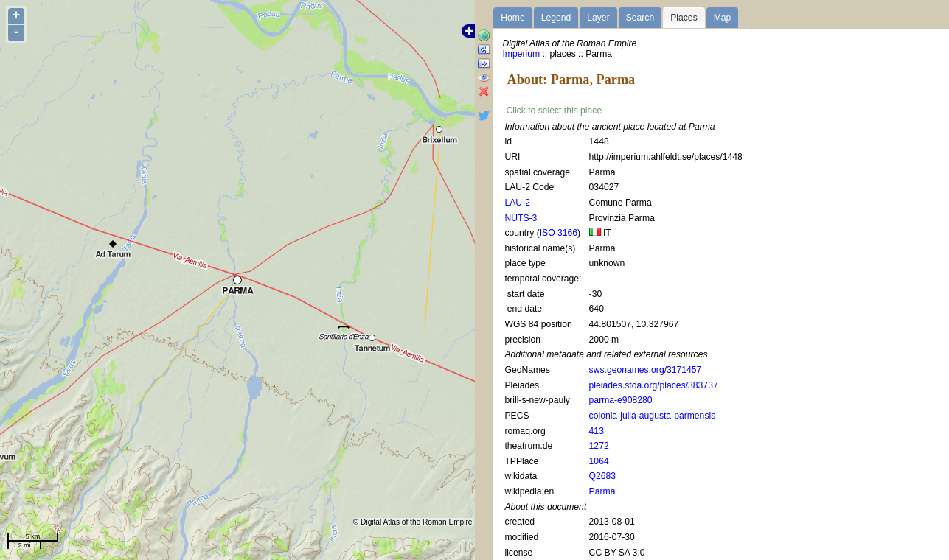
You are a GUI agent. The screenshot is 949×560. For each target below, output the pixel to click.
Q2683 (603, 476)
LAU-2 (517, 203)
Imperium (521, 54)
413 (597, 431)
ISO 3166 (559, 233)
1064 (599, 461)
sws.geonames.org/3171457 (646, 370)
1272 (599, 446)
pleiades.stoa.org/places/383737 (654, 385)
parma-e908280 (621, 400)
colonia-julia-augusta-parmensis (653, 416)
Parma (602, 491)
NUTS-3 (521, 218)
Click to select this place (554, 111)
